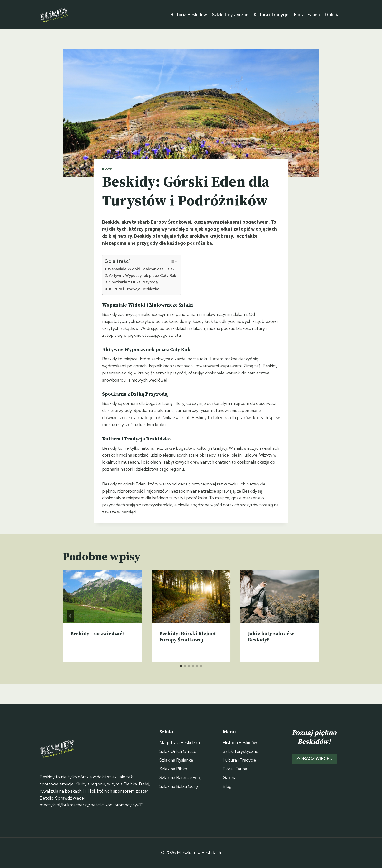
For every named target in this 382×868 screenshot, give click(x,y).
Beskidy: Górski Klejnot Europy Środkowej (188, 637)
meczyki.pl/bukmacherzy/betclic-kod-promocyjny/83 (92, 805)
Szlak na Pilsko (173, 769)
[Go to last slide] (70, 616)
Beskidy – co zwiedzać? (97, 634)
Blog (107, 169)
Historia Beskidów (189, 14)
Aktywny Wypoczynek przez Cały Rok (143, 275)
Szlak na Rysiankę (176, 760)
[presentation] (102, 597)
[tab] (181, 666)
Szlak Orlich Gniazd (178, 751)
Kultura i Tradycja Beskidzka (134, 289)
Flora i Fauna (307, 14)
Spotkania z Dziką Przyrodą (133, 282)
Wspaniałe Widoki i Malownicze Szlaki (142, 269)
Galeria (332, 14)
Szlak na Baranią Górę (180, 778)
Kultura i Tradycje (271, 14)
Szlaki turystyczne (230, 14)
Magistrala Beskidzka (180, 742)
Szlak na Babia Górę (179, 786)
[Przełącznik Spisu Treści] (171, 261)
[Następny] (312, 616)
